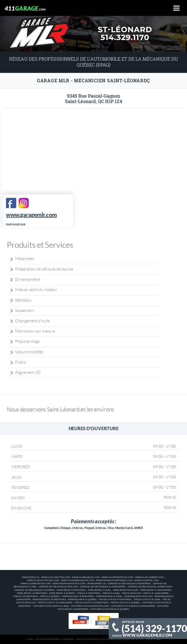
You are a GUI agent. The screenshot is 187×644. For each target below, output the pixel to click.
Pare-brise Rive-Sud (126, 590)
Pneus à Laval (111, 593)
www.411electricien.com (43, 580)
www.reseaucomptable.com (114, 580)
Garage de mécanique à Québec (35, 590)
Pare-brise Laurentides (32, 593)
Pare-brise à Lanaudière (156, 590)
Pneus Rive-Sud (131, 593)
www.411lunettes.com (56, 577)
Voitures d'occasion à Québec (110, 609)
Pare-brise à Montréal (71, 590)
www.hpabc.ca (96, 584)
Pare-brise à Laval (99, 590)
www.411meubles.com (86, 577)
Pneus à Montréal (89, 593)
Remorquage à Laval (109, 596)
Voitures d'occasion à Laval (51, 606)
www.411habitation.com (35, 584)
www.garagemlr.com (147, 635)
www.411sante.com (146, 580)
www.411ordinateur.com (117, 577)
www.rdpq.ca (30, 577)
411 (25, 8)
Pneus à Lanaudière (156, 593)
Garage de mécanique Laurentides (150, 587)
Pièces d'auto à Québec (125, 603)
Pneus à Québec (50, 596)
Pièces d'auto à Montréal (115, 599)
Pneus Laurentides (26, 596)
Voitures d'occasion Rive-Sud (90, 606)
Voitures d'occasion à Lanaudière (133, 606)
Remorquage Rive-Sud (138, 596)
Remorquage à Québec (83, 599)
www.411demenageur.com (77, 580)
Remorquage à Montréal (78, 596)
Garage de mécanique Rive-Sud (58, 587)
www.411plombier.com (149, 577)
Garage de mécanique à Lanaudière (103, 587)
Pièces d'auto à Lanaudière (55, 603)
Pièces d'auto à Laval (147, 599)
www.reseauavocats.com (69, 584)
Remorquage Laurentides (49, 599)
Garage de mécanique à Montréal (129, 584)
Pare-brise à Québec (62, 593)
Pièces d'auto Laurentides (92, 603)
